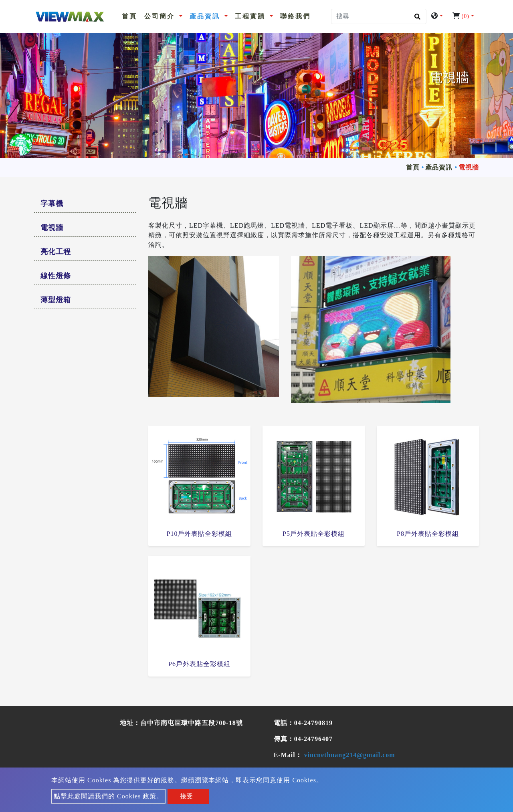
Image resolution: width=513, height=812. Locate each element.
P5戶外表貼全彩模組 (314, 534)
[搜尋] (379, 16)
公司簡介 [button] (161, 16)
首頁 (131, 15)
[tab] (85, 204)
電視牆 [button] (52, 228)
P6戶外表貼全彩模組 (199, 664)
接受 (186, 796)
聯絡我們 (295, 16)
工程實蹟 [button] (251, 16)
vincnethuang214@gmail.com (350, 755)
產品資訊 (439, 167)
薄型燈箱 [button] (56, 300)
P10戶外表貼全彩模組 (200, 534)
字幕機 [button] (52, 204)
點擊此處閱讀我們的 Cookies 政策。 (108, 796)
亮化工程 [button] (56, 252)
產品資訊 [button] (206, 16)
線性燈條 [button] (56, 276)
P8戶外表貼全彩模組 (428, 534)
